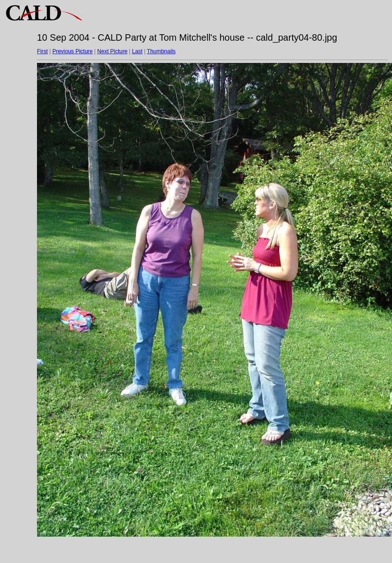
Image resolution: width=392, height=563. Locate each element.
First (42, 51)
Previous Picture (72, 51)
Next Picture (112, 51)
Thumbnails (161, 51)
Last (137, 51)
